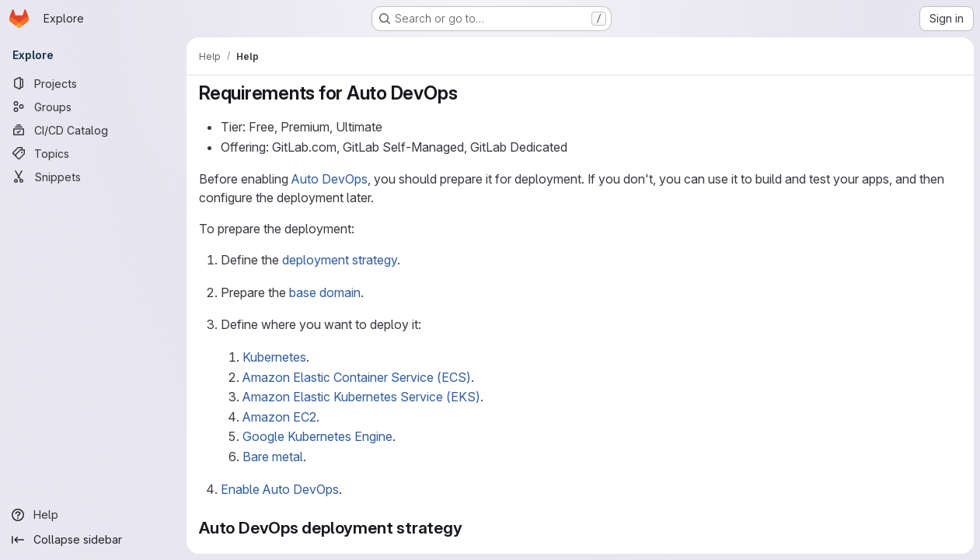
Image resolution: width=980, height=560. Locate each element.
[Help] (93, 515)
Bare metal (273, 457)
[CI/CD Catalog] (93, 130)
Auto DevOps (330, 179)
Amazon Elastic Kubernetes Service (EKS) (361, 397)
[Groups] (93, 107)
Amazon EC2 (279, 417)
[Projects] (93, 83)
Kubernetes (274, 357)
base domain (325, 292)
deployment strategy (340, 260)
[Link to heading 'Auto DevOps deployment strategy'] (471, 528)
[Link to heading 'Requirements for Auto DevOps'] (467, 93)
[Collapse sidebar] (93, 540)
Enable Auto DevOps (280, 489)
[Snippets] (93, 177)
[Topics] (93, 153)
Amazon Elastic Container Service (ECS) (357, 377)
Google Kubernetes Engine (317, 436)
